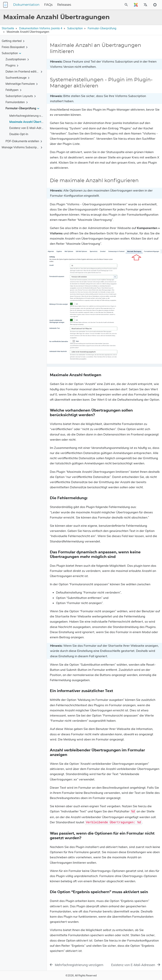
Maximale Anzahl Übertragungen (32, 122)
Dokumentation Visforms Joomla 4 (41, 28)
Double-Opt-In (19, 134)
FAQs (48, 5)
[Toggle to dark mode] (155, 5)
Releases (64, 5)
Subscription (75, 28)
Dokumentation (26, 5)
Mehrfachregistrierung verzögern (31, 116)
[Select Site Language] (136, 5)
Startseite (8, 28)
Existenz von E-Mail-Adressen (29, 128)
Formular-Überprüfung (102, 28)
